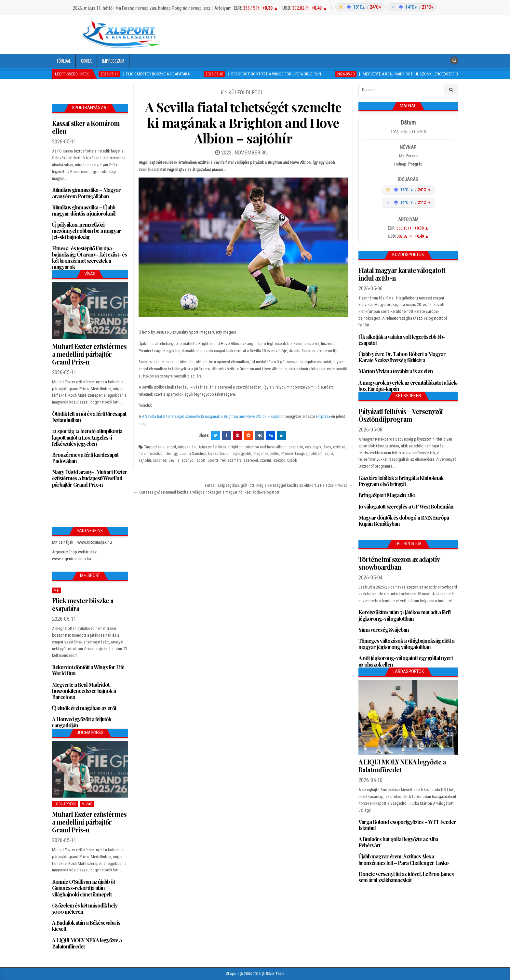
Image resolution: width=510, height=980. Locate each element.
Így (175, 453)
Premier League (294, 453)
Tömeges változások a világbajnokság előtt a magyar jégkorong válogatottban (406, 644)
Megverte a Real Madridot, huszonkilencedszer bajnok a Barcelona (84, 691)
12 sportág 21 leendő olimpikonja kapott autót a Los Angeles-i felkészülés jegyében (87, 437)
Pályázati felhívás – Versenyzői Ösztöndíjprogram (401, 415)
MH (57, 590)
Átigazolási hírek (212, 447)
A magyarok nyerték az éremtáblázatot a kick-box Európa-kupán (408, 386)
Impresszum (113, 61)
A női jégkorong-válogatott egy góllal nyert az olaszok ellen (406, 661)
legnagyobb (242, 453)
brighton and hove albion (266, 447)
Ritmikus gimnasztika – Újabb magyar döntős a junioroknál (84, 210)
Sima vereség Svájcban (384, 630)
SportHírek (217, 460)
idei (168, 453)
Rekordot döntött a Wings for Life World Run (88, 670)
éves (327, 447)
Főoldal (64, 61)
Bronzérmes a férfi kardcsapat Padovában (85, 458)
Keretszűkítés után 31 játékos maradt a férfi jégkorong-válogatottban (404, 615)
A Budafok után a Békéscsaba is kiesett (86, 926)
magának (261, 453)
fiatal (143, 453)
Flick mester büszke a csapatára (83, 604)
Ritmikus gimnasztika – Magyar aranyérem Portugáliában (86, 193)
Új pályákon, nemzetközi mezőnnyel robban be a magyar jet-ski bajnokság (87, 231)
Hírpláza (323, 416)
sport (201, 460)
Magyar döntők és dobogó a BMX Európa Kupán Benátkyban (404, 521)
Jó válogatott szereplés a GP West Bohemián (406, 506)
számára (235, 460)
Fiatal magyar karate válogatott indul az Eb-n (402, 274)
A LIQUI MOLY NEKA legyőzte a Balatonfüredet (87, 943)
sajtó (329, 453)
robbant (316, 453)
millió (275, 453)
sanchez (160, 460)
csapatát (296, 447)
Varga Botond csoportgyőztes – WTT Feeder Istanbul (407, 825)
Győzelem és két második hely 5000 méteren (85, 908)
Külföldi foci (245, 92)
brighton (235, 447)
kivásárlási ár (219, 453)
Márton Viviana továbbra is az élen (396, 371)
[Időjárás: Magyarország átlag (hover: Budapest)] (385, 7)
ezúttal (339, 447)
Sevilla (174, 460)
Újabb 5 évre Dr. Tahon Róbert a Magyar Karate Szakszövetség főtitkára (402, 357)
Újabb (292, 460)
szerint (266, 460)
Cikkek (86, 61)
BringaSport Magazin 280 (387, 495)
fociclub (156, 453)
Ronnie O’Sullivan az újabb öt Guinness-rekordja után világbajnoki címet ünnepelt (83, 888)
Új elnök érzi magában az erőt (84, 708)
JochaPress (65, 804)
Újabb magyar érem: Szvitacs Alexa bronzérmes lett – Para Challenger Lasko (403, 859)
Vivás (87, 804)
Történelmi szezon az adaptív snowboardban (399, 563)
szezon (279, 460)
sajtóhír (145, 460)
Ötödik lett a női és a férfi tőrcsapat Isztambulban (89, 417)
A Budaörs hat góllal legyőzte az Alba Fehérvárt (398, 842)
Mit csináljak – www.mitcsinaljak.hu (82, 542)
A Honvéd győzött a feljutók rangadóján (82, 722)
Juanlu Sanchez (193, 453)
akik (161, 447)
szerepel (251, 460)
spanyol (188, 460)
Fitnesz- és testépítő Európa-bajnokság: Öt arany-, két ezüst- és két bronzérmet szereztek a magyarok (89, 258)
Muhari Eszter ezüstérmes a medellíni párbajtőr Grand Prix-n (89, 354)
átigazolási (187, 447)
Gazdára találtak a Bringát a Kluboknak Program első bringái (401, 481)
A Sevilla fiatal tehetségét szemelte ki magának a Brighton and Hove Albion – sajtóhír (243, 122)
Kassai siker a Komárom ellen (86, 127)
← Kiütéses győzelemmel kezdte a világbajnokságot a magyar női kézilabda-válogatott (206, 492)
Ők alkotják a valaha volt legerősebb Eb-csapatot (402, 340)
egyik (317, 447)
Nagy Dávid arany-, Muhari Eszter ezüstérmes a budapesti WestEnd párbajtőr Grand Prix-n (90, 478)
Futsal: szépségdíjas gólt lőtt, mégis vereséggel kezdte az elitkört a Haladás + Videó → (279, 485)
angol (171, 447)
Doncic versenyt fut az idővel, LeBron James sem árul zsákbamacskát (406, 877)
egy (308, 447)
